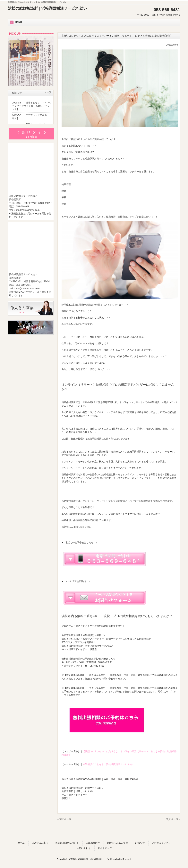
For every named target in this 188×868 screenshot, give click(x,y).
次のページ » (173, 819)
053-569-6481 (97, 666)
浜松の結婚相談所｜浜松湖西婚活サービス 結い (47, 8)
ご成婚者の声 (93, 843)
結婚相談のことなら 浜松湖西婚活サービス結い (108, 764)
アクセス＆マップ (161, 843)
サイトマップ (105, 848)
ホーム (21, 843)
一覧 (49, 92)
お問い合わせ (83, 848)
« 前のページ (64, 819)
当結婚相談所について (67, 843)
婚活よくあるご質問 (117, 843)
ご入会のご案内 (40, 843)
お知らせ (140, 843)
